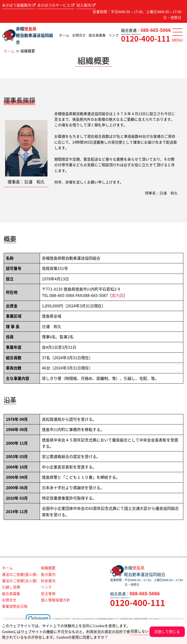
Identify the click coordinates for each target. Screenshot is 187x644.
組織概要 (48, 568)
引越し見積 (11, 587)
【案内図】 (118, 295)
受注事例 (48, 594)
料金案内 (48, 581)
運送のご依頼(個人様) (20, 574)
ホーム (64, 35)
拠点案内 (48, 574)
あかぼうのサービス (56, 5)
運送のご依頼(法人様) (20, 581)
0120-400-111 (146, 39)
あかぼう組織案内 (19, 5)
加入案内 (86, 5)
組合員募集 (97, 35)
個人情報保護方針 (56, 600)
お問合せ (79, 35)
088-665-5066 (156, 30)
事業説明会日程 (15, 606)
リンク (114, 35)
